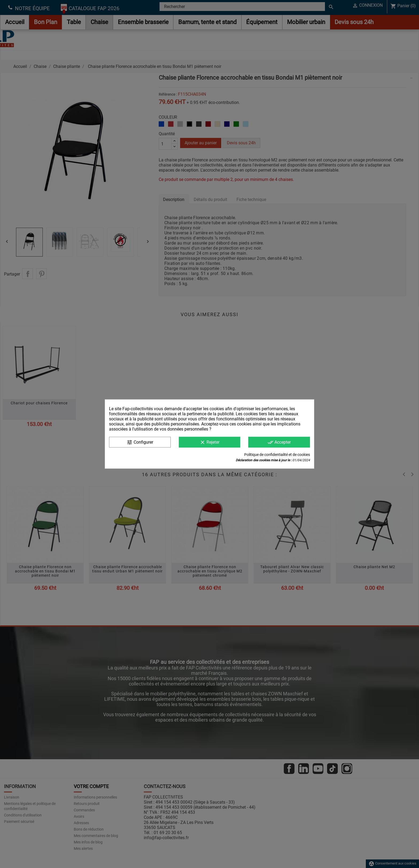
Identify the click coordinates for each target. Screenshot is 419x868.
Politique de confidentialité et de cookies (277, 455)
